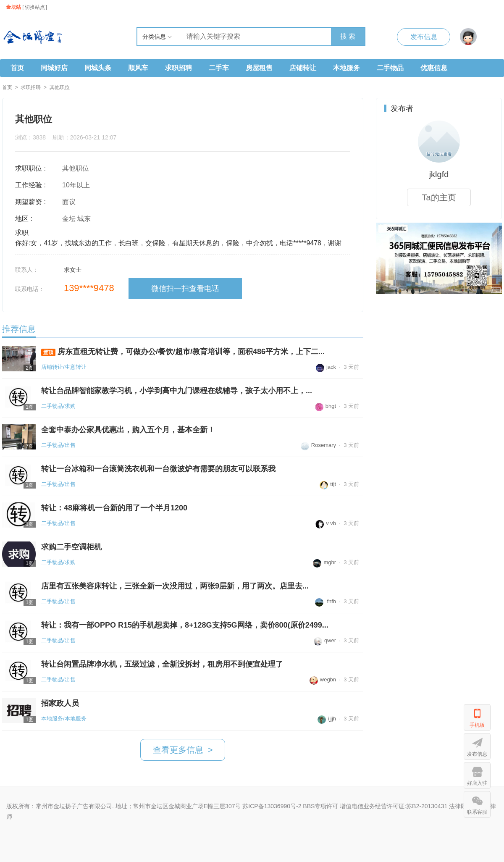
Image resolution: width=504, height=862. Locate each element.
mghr (324, 562)
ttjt (328, 484)
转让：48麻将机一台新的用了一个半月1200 (114, 508)
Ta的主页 (439, 197)
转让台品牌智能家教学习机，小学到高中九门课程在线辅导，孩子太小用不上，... (177, 391)
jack (326, 367)
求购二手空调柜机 (71, 547)
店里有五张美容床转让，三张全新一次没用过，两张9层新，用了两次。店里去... (175, 586)
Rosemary (318, 445)
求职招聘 (178, 68)
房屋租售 (259, 68)
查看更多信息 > (183, 750)
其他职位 (60, 87)
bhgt (325, 406)
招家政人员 (60, 703)
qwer (325, 640)
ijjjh (327, 719)
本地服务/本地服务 (64, 719)
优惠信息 (434, 68)
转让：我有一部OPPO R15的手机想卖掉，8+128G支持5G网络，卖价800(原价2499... (185, 625)
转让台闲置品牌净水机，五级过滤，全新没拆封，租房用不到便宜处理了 (162, 664)
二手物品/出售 (58, 445)
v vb (326, 523)
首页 (17, 68)
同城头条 (98, 68)
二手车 (219, 68)
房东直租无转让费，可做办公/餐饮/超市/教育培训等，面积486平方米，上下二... (183, 352)
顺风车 (138, 68)
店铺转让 (303, 68)
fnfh (325, 601)
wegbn (323, 679)
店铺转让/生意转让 (64, 367)
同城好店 (54, 68)
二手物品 (390, 68)
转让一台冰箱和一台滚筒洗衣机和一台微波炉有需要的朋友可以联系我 (158, 469)
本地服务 (346, 68)
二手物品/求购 (58, 406)
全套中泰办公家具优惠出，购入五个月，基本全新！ (128, 430)
